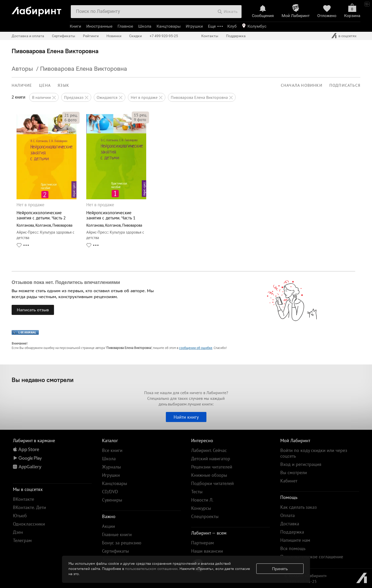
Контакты (210, 36)
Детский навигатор (211, 459)
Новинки (114, 36)
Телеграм (22, 540)
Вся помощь (293, 548)
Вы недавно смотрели (43, 380)
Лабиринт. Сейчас (209, 450)
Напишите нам (295, 540)
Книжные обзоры (209, 475)
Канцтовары (169, 26)
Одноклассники (29, 524)
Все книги (112, 450)
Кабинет (289, 481)
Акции (109, 526)
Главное (125, 26)
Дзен (18, 532)
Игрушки (194, 26)
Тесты (197, 492)
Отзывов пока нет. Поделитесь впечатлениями (66, 282)
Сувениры (112, 500)
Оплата (288, 515)
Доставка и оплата (28, 36)
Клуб (232, 26)
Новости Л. (202, 500)
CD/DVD (110, 492)
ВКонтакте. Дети (29, 507)
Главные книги (117, 534)
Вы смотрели (294, 472)
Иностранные (99, 26)
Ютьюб (20, 516)
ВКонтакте (24, 499)
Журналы (111, 467)
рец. (71, 115)
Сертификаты (64, 36)
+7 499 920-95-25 (164, 36)
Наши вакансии (207, 551)
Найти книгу (186, 417)
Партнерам (203, 543)
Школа (145, 26)
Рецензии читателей (212, 467)
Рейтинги (91, 36)
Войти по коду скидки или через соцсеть (314, 453)
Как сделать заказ (299, 507)
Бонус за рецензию (122, 543)
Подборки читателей (212, 483)
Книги (75, 26)
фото (71, 120)
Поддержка (236, 36)
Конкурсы (201, 508)
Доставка (290, 524)
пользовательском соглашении (151, 569)
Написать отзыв (33, 310)
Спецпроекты (205, 516)
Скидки (135, 36)
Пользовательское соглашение (312, 557)
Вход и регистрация (301, 464)
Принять (280, 569)
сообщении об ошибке (196, 348)
